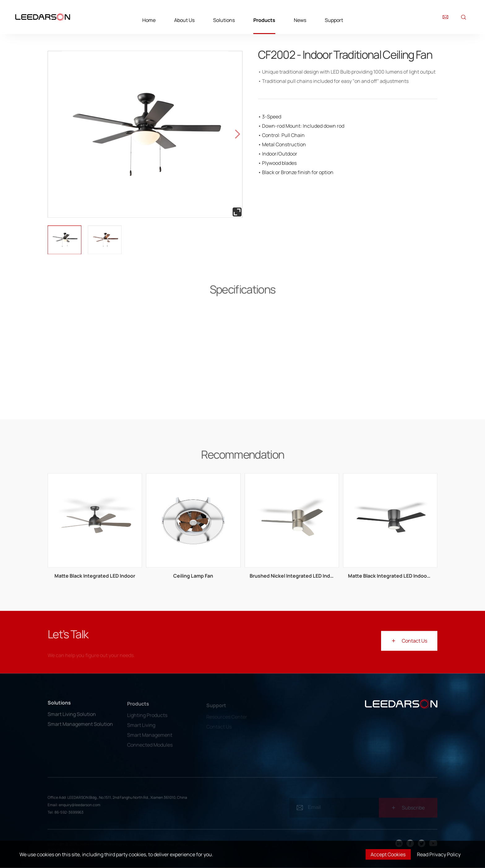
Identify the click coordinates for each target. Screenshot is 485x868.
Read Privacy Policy (439, 854)
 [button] (238, 134)
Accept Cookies (388, 854)
